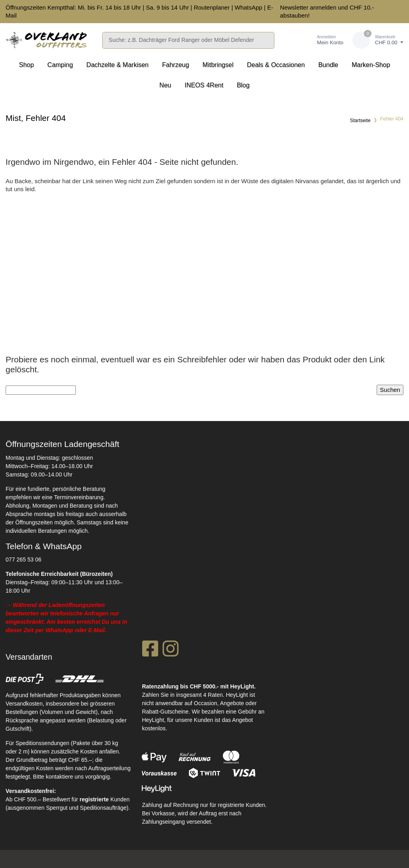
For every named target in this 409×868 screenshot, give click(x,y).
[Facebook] (150, 651)
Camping (60, 65)
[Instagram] (171, 651)
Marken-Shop (371, 65)
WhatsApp (248, 7)
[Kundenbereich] (322, 40)
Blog (243, 85)
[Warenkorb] (378, 40)
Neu (165, 85)
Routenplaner (212, 7)
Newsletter (294, 7)
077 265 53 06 (24, 560)
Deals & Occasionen (276, 65)
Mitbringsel (218, 65)
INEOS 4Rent (204, 85)
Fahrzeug (176, 65)
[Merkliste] (292, 40)
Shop (26, 65)
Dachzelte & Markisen (117, 65)
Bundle (328, 65)
